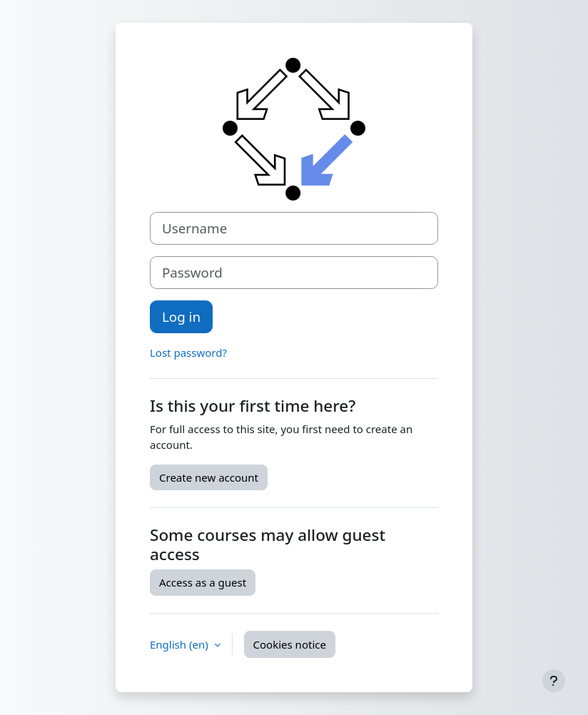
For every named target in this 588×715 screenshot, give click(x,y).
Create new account (209, 477)
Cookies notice (290, 644)
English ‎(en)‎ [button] (181, 644)
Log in (181, 316)
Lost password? (188, 353)
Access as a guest (203, 582)
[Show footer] (554, 681)
